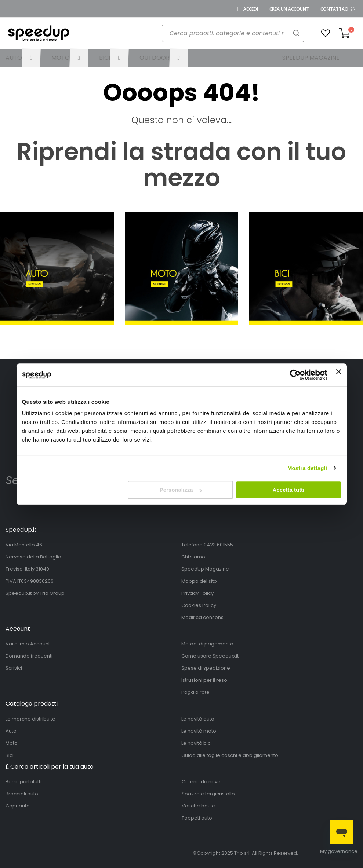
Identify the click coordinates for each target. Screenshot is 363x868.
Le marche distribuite (30, 719)
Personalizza (181, 490)
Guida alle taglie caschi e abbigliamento (230, 755)
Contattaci (338, 9)
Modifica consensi (203, 617)
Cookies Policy (199, 605)
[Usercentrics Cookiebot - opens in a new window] (295, 375)
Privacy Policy (197, 593)
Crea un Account (289, 9)
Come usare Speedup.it (210, 656)
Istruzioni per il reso (204, 680)
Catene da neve (201, 782)
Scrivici (14, 668)
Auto (11, 731)
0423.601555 (218, 545)
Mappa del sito (199, 581)
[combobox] (229, 35)
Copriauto (18, 806)
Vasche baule (198, 806)
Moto (12, 743)
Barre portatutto (25, 782)
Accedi (251, 9)
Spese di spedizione (206, 668)
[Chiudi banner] (339, 375)
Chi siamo (193, 557)
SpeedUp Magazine (205, 569)
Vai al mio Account (28, 644)
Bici (10, 755)
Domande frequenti (29, 656)
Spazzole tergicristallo (208, 794)
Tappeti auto (197, 818)
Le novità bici (197, 743)
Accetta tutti (289, 490)
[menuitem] (23, 58)
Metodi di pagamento (207, 644)
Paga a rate (195, 692)
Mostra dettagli (307, 468)
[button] (326, 33)
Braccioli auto (22, 794)
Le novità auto (198, 719)
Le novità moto (199, 731)
